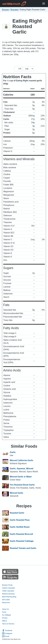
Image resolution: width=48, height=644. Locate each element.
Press (4, 612)
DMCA (4, 621)
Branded (15, 10)
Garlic (13, 452)
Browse (5, 10)
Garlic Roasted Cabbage (22, 541)
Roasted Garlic (17, 513)
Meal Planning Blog (9, 597)
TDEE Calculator (8, 591)
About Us (5, 609)
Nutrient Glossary (8, 594)
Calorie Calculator (9, 588)
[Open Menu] (44, 4)
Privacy (5, 618)
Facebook (7, 630)
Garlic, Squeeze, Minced (22, 469)
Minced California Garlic (22, 460)
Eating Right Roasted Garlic (27, 26)
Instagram (7, 633)
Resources (6, 603)
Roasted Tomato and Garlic (23, 548)
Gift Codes (6, 600)
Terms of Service (8, 624)
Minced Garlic (17, 493)
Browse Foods (7, 585)
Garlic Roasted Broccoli (21, 534)
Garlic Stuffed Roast (20, 527)
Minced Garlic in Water (21, 477)
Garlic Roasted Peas (20, 520)
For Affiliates (7, 615)
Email (6, 636)
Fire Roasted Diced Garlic (22, 485)
